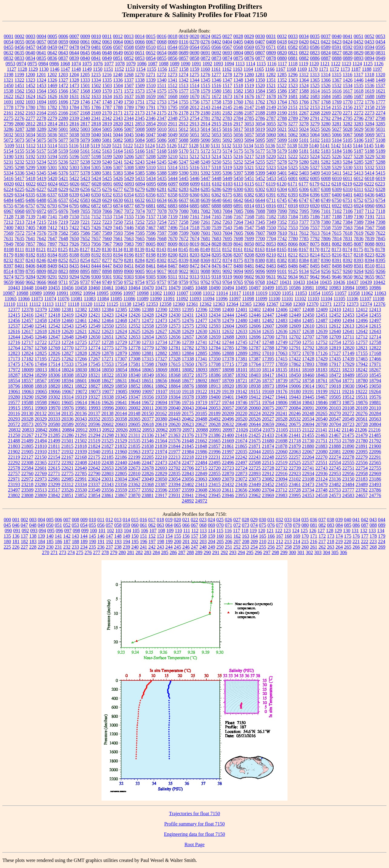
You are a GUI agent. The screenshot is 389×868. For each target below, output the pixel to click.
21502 (81, 441)
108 (161, 531)
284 (156, 552)
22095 (362, 452)
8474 (205, 266)
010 (92, 520)
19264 (375, 391)
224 (382, 541)
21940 (94, 452)
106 (144, 531)
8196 (129, 255)
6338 (63, 195)
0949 (380, 58)
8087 (359, 244)
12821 (362, 348)
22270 (322, 457)
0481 (96, 47)
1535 (359, 85)
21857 (215, 446)
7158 (162, 217)
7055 (85, 211)
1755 (184, 102)
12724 (67, 342)
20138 (108, 413)
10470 (148, 288)
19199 (322, 391)
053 (75, 525)
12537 (14, 326)
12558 (148, 326)
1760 (238, 102)
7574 (30, 233)
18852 (134, 386)
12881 (148, 353)
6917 (282, 206)
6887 (205, 206)
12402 (255, 310)
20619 (161, 424)
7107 (359, 211)
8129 (96, 249)
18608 (94, 381)
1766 (304, 102)
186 (58, 541)
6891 (238, 206)
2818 (96, 124)
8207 (238, 255)
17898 (322, 364)
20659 (268, 424)
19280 (14, 397)
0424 (348, 42)
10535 (281, 288)
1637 (129, 96)
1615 (326, 91)
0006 (63, 36)
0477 (63, 47)
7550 (271, 228)
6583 (85, 200)
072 (237, 525)
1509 (140, 85)
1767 (315, 102)
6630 (118, 200)
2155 (337, 107)
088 (373, 525)
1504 (118, 85)
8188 (74, 255)
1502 (96, 85)
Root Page (194, 844)
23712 (281, 490)
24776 (375, 495)
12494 (348, 320)
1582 (238, 91)
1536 (370, 85)
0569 (249, 47)
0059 (63, 42)
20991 (215, 430)
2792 (326, 118)
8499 (348, 266)
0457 (30, 47)
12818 (322, 348)
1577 (184, 91)
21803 (14, 446)
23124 (322, 479)
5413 (359, 173)
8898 (107, 271)
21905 (27, 452)
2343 (118, 118)
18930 (241, 386)
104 (127, 531)
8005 (151, 244)
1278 (227, 75)
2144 (216, 107)
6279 (140, 189)
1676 (249, 96)
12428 (148, 315)
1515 (205, 85)
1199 (19, 75)
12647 (54, 337)
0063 (107, 42)
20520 (241, 419)
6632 (140, 200)
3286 (9, 129)
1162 (227, 69)
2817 (85, 124)
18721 (241, 381)
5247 (184, 162)
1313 (315, 75)
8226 (380, 255)
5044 (118, 135)
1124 (357, 64)
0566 (216, 47)
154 (169, 536)
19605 (67, 402)
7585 (74, 233)
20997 (229, 430)
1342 (184, 80)
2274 (380, 113)
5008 (140, 129)
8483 (271, 266)
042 (365, 520)
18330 (121, 375)
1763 (271, 102)
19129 (215, 391)
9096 (260, 271)
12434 (215, 315)
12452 (335, 315)
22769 (41, 473)
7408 (41, 228)
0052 (370, 36)
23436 (241, 484)
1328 (74, 80)
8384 (304, 260)
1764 (282, 102)
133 (372, 531)
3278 (304, 124)
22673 (134, 468)
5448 (216, 178)
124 (296, 531)
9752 (129, 282)
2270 (337, 113)
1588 (304, 91)
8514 (9, 271)
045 (7, 525)
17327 (161, 359)
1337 (129, 80)
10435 (326, 282)
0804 (238, 53)
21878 (281, 446)
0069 (173, 42)
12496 (362, 320)
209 (254, 541)
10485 (188, 288)
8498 (337, 266)
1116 (272, 64)
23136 (335, 479)
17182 (27, 359)
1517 (227, 85)
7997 (140, 244)
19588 (27, 402)
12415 (14, 315)
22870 (228, 473)
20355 (108, 419)
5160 (74, 151)
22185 (108, 457)
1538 (9, 91)
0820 (282, 53)
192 (109, 541)
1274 (183, 75)
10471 (161, 288)
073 (246, 525)
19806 (281, 402)
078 (288, 525)
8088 (370, 244)
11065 (10, 299)
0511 (162, 47)
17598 (148, 364)
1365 (315, 80)
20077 (281, 408)
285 (165, 552)
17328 (174, 359)
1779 (19, 107)
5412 (348, 173)
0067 (151, 42)
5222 (293, 157)
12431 (188, 315)
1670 (194, 96)
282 (139, 552)
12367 (272, 304)
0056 (30, 42)
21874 (268, 446)
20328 (27, 419)
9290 (41, 277)
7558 (326, 228)
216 (314, 541)
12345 (139, 304)
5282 (326, 162)
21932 (67, 452)
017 (152, 520)
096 (59, 531)
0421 (315, 42)
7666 (151, 238)
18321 (94, 375)
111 (187, 531)
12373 (353, 304)
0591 (337, 47)
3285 (380, 124)
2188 (260, 113)
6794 (63, 206)
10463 (121, 288)
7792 (315, 238)
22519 (281, 463)
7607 (260, 233)
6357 (162, 195)
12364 (232, 304)
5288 (380, 162)
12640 (335, 331)
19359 (161, 397)
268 (373, 547)
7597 (162, 233)
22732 (281, 468)
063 (160, 525)
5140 (314, 146)
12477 (201, 320)
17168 (375, 353)
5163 (107, 151)
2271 (348, 113)
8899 (118, 271)
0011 (107, 36)
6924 (359, 206)
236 (101, 547)
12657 (188, 337)
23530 (81, 490)
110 (178, 531)
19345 (121, 397)
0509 (140, 47)
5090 (205, 140)
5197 (85, 157)
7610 (282, 233)
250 (220, 547)
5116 (74, 146)
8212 (293, 255)
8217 (348, 255)
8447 (107, 266)
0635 (19, 53)
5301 (52, 167)
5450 (238, 178)
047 (24, 525)
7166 (227, 217)
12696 (255, 337)
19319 (81, 397)
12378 (27, 310)
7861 (41, 244)
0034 (304, 36)
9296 (85, 277)
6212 (325, 184)
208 (246, 541)
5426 (118, 178)
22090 (348, 452)
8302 (162, 260)
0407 (260, 42)
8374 (227, 260)
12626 (148, 331)
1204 (74, 75)
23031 (108, 479)
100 (93, 531)
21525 (108, 441)
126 (313, 531)
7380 (326, 222)
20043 (188, 408)
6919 (304, 206)
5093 (238, 140)
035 (305, 520)
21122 (308, 430)
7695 (227, 238)
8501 (359, 266)
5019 (260, 129)
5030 (370, 129)
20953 (148, 430)
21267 (27, 435)
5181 (304, 151)
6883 (173, 206)
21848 (201, 446)
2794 (337, 118)
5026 (326, 129)
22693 (161, 468)
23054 (174, 479)
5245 (162, 162)
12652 (121, 337)
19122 (201, 391)
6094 (140, 184)
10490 (215, 288)
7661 (118, 238)
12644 (14, 337)
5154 (9, 151)
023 (203, 520)
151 (143, 536)
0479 (85, 47)
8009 (173, 244)
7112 (370, 211)
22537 (308, 463)
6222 (369, 184)
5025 (315, 129)
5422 (74, 178)
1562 (19, 91)
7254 (162, 222)
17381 (241, 359)
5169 (173, 151)
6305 (293, 189)
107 (153, 531)
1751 (140, 102)
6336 (41, 195)
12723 (54, 342)
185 (50, 541)
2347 (162, 118)
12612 (335, 326)
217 (322, 541)
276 (88, 552)
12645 (27, 337)
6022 (31, 184)
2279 (52, 118)
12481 (255, 320)
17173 (14, 359)
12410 (335, 310)
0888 (337, 58)
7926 (74, 244)
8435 (74, 266)
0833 (19, 58)
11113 (48, 304)
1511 (162, 85)
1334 (96, 80)
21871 (255, 446)
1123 (346, 64)
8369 (205, 260)
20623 (188, 424)
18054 (121, 370)
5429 (129, 178)
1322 (19, 80)
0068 (162, 42)
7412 (52, 228)
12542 (54, 326)
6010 (337, 178)
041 (356, 520)
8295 (151, 260)
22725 (255, 468)
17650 (188, 364)
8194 (118, 255)
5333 (380, 167)
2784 (238, 118)
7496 (173, 228)
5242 (129, 162)
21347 (161, 435)
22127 (27, 457)
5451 (249, 178)
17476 (27, 364)
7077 (151, 211)
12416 (27, 315)
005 (50, 520)
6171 (293, 184)
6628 (96, 200)
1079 (131, 64)
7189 (348, 217)
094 (42, 531)
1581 (227, 91)
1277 (216, 75)
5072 (9, 140)
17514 (54, 364)
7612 (304, 233)
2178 (184, 113)
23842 (54, 495)
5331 (359, 167)
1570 (107, 91)
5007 (129, 129)
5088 (184, 140)
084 (339, 525)
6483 (380, 195)
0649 (118, 53)
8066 (293, 244)
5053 (216, 135)
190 (92, 541)
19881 (375, 402)
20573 (27, 424)
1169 (302, 69)
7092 (293, 211)
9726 (74, 282)
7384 (348, 222)
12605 (241, 326)
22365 (41, 463)
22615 (54, 468)
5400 (271, 173)
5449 (227, 178)
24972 (201, 501)
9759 (184, 282)
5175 (238, 151)
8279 (118, 260)
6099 (195, 184)
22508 (255, 463)
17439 (348, 359)
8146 (194, 249)
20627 (201, 424)
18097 (215, 370)
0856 (173, 58)
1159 (194, 69)
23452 (268, 484)
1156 (162, 69)
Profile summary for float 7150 (194, 824)
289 (199, 552)
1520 (260, 85)
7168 (249, 217)
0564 (194, 47)
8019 (194, 244)
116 (228, 531)
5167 (151, 151)
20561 (362, 419)
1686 (348, 96)
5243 (140, 162)
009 (84, 520)
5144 (358, 146)
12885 (201, 353)
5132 (226, 146)
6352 (107, 195)
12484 (295, 320)
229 (41, 547)
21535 (134, 441)
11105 (339, 299)
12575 (188, 326)
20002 (135, 408)
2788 (282, 118)
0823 (315, 53)
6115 (249, 184)
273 (63, 552)
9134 (304, 271)
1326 (52, 80)
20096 (322, 408)
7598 (173, 233)
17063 (281, 353)
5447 (205, 178)
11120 (86, 304)
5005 (107, 129)
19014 (308, 386)
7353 (293, 222)
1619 (370, 91)
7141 (52, 217)
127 (321, 531)
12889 (241, 353)
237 (109, 547)
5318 (216, 167)
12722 (41, 342)
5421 (63, 178)
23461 (295, 484)
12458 (41, 320)
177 (365, 536)
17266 (81, 359)
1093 (218, 64)
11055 (327, 293)
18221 (335, 370)
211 (271, 541)
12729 (121, 342)
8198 (151, 255)
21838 (148, 446)
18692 (201, 381)
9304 (140, 277)
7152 (96, 217)
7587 (96, 233)
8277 (107, 260)
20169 (174, 413)
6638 (194, 200)
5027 (337, 129)
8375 (238, 260)
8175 (358, 249)
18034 (95, 370)
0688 (173, 53)
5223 (304, 157)
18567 (41, 381)
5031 (380, 129)
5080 (96, 140)
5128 (194, 146)
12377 (14, 310)
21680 (268, 441)
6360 (194, 195)
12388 (148, 310)
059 (126, 525)
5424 (96, 178)
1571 (118, 91)
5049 (173, 135)
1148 (76, 69)
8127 (85, 249)
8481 (249, 266)
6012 (359, 178)
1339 (151, 80)
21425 (255, 435)
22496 (228, 463)
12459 (54, 320)
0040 (337, 36)
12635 (268, 331)
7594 (129, 233)
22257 (295, 457)
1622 (9, 96)
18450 (295, 375)
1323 (30, 80)
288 (190, 552)
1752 (151, 102)
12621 (81, 331)
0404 (227, 42)
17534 (81, 364)
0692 (216, 53)
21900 (375, 446)
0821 (293, 53)
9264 (359, 271)
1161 (216, 69)
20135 (67, 413)
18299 (41, 375)
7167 (238, 217)
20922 (108, 430)
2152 (304, 107)
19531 (362, 397)
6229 (63, 189)
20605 (134, 424)
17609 (161, 364)
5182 (315, 151)
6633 (151, 200)
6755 (9, 206)
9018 (173, 271)
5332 (370, 167)
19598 (41, 402)
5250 (216, 162)
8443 (85, 266)
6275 (96, 189)
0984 (43, 64)
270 (46, 552)
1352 (282, 80)
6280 (151, 189)
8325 (173, 260)
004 (41, 520)
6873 (107, 206)
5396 (227, 173)
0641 (41, 53)
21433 (268, 435)
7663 (129, 238)
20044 (201, 408)
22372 (54, 463)
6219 (347, 184)
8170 (315, 249)
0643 (63, 53)
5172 (205, 151)
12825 (41, 353)
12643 (375, 331)
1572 (129, 91)
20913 (95, 430)
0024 (205, 36)
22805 (121, 473)
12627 (161, 331)
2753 (184, 118)
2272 (359, 113)
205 (220, 541)
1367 (337, 80)
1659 (151, 96)
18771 (348, 381)
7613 (315, 233)
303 (318, 552)
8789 (19, 271)
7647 (52, 238)
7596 (151, 233)
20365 (134, 419)
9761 (194, 282)
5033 (19, 135)
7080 (184, 211)
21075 (269, 430)
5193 (41, 157)
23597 (174, 490)
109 (170, 531)
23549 (94, 490)
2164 (41, 113)
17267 (94, 359)
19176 (281, 391)
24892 (188, 501)
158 (203, 536)
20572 (14, 424)
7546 (238, 228)
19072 (81, 391)
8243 (30, 260)
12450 (308, 315)
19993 (95, 408)
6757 (30, 206)
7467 (151, 228)
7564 (359, 228)
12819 (335, 348)
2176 (173, 113)
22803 (108, 473)
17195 (41, 359)
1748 (107, 102)
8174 (347, 249)
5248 (194, 162)
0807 (260, 53)
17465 (362, 359)
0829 (359, 53)
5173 (216, 151)
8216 (337, 255)
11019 (262, 293)
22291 (375, 457)
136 (16, 536)
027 (237, 520)
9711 (63, 282)
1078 (120, 64)
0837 (63, 58)
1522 (282, 85)
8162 (249, 249)
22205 (148, 457)
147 (109, 536)
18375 (201, 375)
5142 (336, 146)
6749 (326, 200)
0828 (348, 53)
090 (8, 531)
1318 (369, 75)
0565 (205, 47)
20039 (161, 408)
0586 (315, 47)
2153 (315, 107)
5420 (52, 178)
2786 (260, 118)
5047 (151, 135)
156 (186, 536)
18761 (322, 381)
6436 (370, 195)
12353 (152, 304)
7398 (380, 222)
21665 (215, 441)
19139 (228, 391)
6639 (205, 200)
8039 (227, 244)
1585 (271, 91)
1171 (324, 69)
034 (297, 520)
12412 (362, 310)
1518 (238, 85)
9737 (85, 282)
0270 (194, 42)
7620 (370, 233)
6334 (19, 195)
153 (160, 536)
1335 (107, 80)
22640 (81, 468)
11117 (60, 304)
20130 (27, 413)
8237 (19, 260)
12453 (348, 315)
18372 (188, 375)
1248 (118, 75)
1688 (370, 96)
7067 (118, 211)
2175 (162, 113)
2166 (63, 113)
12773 (81, 348)
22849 (201, 473)
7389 (359, 222)
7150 (74, 217)
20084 (295, 408)
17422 (295, 359)
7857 (30, 244)
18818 (41, 386)
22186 (121, 457)
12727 (94, 342)
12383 (94, 310)
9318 (216, 277)
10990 (49, 293)
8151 (216, 249)
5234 (41, 162)
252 (237, 547)
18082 (188, 370)
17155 (362, 353)
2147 (249, 107)
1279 (238, 75)
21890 (348, 446)
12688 (228, 337)
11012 (209, 293)
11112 (35, 304)
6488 (41, 200)
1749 (118, 102)
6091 (107, 184)
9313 (194, 277)
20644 (255, 424)
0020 (194, 36)
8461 (151, 266)
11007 (182, 293)
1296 (293, 75)
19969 (41, 408)
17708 (215, 364)
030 (263, 520)
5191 (19, 157)
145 (92, 536)
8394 (370, 260)
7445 (118, 228)
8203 (194, 255)
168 (288, 536)
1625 (41, 96)
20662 (281, 424)
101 (102, 531)
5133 (237, 146)
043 (373, 520)
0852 (129, 58)
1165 (259, 69)
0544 (173, 47)
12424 (121, 315)
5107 (370, 140)
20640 (241, 424)
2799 (9, 124)
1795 (173, 107)
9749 (107, 282)
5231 (9, 162)
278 (105, 552)
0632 (9, 53)
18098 (228, 370)
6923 (348, 206)
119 (253, 531)
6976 (64, 211)
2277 (30, 118)
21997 (228, 452)
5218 (260, 157)
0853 (140, 58)
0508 (129, 47)
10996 (116, 293)
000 (7, 520)
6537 (63, 200)
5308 (129, 167)
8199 (162, 255)
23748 (322, 490)
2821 (129, 124)
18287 (14, 375)
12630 (201, 331)
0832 (9, 58)
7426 (96, 228)
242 (152, 547)
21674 (241, 441)
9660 (19, 282)
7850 (19, 244)
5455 (282, 178)
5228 (359, 157)
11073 (37, 299)
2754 (194, 118)
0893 (359, 58)
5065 (326, 135)
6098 (184, 184)
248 (203, 547)
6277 (118, 189)
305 (335, 552)
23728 (295, 490)
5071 (380, 135)
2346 (151, 118)
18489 (348, 375)
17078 (308, 353)
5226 (337, 157)
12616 (14, 331)
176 (356, 536)
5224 (315, 157)
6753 (370, 200)
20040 (174, 408)
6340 (85, 195)
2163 (30, 113)
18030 (81, 370)
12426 (134, 315)
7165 (216, 217)
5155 (19, 151)
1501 (85, 85)
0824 (326, 53)
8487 (304, 266)
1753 (162, 102)
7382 (337, 222)
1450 (9, 85)
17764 (255, 364)
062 (152, 525)
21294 (94, 435)
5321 (249, 167)
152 (152, 536)
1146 (55, 69)
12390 (161, 310)
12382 (81, 310)
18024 (68, 370)
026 (229, 520)
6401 (348, 195)
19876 (362, 402)
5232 (19, 162)
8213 (304, 255)
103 (119, 531)
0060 (74, 42)
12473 (161, 320)
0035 (315, 36)
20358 (121, 419)
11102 (300, 299)
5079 (85, 140)
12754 (335, 342)
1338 (140, 80)
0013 (129, 36)
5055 (227, 135)
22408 (81, 463)
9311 (172, 277)
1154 (141, 69)
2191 (293, 113)
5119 (95, 146)
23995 (295, 495)
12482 (268, 320)
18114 (268, 370)
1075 (87, 64)
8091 (380, 244)
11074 (50, 299)
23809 (41, 495)
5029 (359, 129)
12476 (188, 320)
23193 (14, 484)
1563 (30, 91)
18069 (161, 370)
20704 (335, 424)
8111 (20, 249)
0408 (271, 42)
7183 (282, 217)
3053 (249, 124)
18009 (28, 370)
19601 (54, 402)
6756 (19, 206)
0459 (52, 47)
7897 (52, 244)
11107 (365, 299)
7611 (293, 233)
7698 (238, 238)
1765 (293, 102)
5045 (129, 135)
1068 (65, 64)
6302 (260, 189)
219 (339, 541)
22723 (228, 468)
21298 (108, 435)
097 (68, 531)
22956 (348, 473)
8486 (293, 266)
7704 (271, 238)
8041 (238, 244)
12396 (201, 310)
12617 (27, 331)
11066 (24, 299)
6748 (315, 200)
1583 (249, 91)
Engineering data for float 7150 (195, 834)
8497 (326, 266)
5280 (304, 162)
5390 (184, 173)
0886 (315, 58)
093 (34, 531)
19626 (108, 402)
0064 (118, 42)
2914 (205, 124)
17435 (335, 359)
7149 (63, 217)
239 (126, 547)
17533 (67, 364)
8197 (140, 255)
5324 (282, 167)
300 (292, 552)
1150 (98, 69)
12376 (379, 304)
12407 (295, 310)
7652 (85, 238)
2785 (249, 118)
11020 (275, 293)
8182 (30, 255)
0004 (41, 36)
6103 (228, 184)
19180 (295, 391)
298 (275, 552)
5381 (107, 173)
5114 (52, 146)
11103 (313, 299)
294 (241, 552)
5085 (151, 140)
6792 (41, 206)
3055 (271, 124)
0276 (205, 42)
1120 (314, 64)
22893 (255, 473)
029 (254, 520)
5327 (315, 167)
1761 (249, 102)
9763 (216, 282)
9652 (359, 277)
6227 (41, 189)
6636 (173, 200)
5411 (337, 173)
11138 (125, 304)
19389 (201, 397)
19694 (161, 402)
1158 (184, 69)
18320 (81, 375)
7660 (107, 238)
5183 (326, 151)
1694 (41, 102)
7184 (293, 217)
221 (356, 541)
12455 (375, 315)
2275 (9, 118)
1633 (96, 96)
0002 (19, 36)
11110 (9, 304)
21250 (14, 435)
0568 (238, 47)
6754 (380, 200)
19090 (135, 391)
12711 (348, 337)
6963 (380, 206)
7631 (9, 238)
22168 (81, 457)
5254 (249, 162)
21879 (295, 446)
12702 (295, 337)
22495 (215, 463)
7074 (140, 211)
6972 (42, 211)
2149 (271, 107)
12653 (134, 337)
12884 (188, 353)
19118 (188, 391)
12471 (134, 320)
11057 (341, 293)
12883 (174, 353)
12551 (121, 326)
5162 (96, 151)
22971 (14, 479)
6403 (359, 195)
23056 (188, 479)
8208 (249, 255)
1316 (347, 75)
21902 (14, 452)
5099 (282, 140)
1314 (325, 75)
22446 (134, 463)
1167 (281, 69)
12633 (241, 331)
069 (212, 525)
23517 (54, 490)
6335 (30, 195)
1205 (85, 75)
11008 (196, 293)
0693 (227, 53)
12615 (375, 326)
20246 (295, 413)
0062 (96, 42)
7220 (74, 222)
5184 (337, 151)
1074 (76, 64)
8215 (326, 255)
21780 (362, 441)
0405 (238, 42)
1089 (174, 64)
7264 (238, 222)
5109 (9, 146)
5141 (325, 146)
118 (245, 531)
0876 (249, 58)
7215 (41, 222)
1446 (359, 80)
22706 (188, 468)
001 (16, 520)
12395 (188, 310)
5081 (107, 140)
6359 (184, 195)
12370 (312, 304)
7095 (304, 211)
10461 (108, 288)
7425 (85, 228)
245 (177, 547)
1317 (358, 75)
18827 (94, 386)
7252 (140, 222)
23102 (295, 479)
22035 (241, 452)
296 (258, 552)
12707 (308, 337)
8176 (369, 249)
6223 (380, 184)
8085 (348, 244)
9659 (9, 282)
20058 (241, 408)
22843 (188, 473)
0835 (41, 58)
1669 (184, 96)
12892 (255, 353)
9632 (282, 277)
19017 (322, 386)
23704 (268, 490)
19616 (94, 402)
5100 (293, 140)
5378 (85, 173)
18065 (148, 370)
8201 (184, 255)
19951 (28, 408)
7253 (151, 222)
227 (24, 547)
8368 (194, 260)
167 (280, 536)
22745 (335, 468)
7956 (96, 244)
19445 (308, 397)
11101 (287, 299)
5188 (370, 151)
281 (131, 552)
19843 (308, 402)
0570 (260, 47)
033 (288, 520)
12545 (81, 326)
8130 (107, 249)
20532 (295, 419)
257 (280, 547)
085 (348, 525)
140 (50, 536)
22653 (108, 468)
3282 (348, 124)
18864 (174, 386)
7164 (205, 217)
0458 (41, 47)
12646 (41, 337)
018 (160, 520)
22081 (335, 452)
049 (41, 525)
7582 (63, 233)
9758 (173, 282)
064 (169, 525)
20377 (148, 419)
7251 (129, 222)
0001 (9, 36)
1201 (41, 75)
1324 (41, 80)
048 (33, 525)
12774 (94, 348)
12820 (348, 348)
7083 (217, 211)
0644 (74, 53)
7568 (380, 228)
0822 (304, 53)
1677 (260, 96)
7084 (228, 211)
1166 (270, 69)
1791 (151, 107)
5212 (194, 157)
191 (101, 541)
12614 (362, 326)
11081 (76, 299)
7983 (129, 244)
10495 (241, 288)
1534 (348, 85)
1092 (207, 64)
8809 (41, 271)
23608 (201, 490)
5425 (107, 178)
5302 (63, 167)
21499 (54, 441)
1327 (63, 80)
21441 (295, 435)
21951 (108, 452)
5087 (173, 140)
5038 (74, 135)
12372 (339, 304)
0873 (216, 58)
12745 (241, 342)
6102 (217, 184)
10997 (129, 293)
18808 (27, 386)
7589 (107, 233)
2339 (74, 118)
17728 (241, 364)
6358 (173, 195)
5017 (238, 129)
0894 (370, 58)
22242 (241, 457)
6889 (227, 206)
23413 (201, 484)
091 (17, 531)
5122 (128, 146)
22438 (108, 463)
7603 (216, 233)
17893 (308, 364)
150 (135, 536)
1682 (304, 96)
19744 (228, 402)
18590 (54, 381)
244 (169, 547)
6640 (216, 200)
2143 (205, 107)
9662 (30, 282)
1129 (33, 69)
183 (33, 541)
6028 (96, 184)
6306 (304, 189)
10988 (22, 293)
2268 (315, 113)
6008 (326, 178)
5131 (215, 146)
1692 (19, 102)
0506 (107, 47)
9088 (205, 271)
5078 (74, 140)
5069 (370, 135)
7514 (184, 228)
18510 (362, 375)
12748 (268, 342)
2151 (293, 107)
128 (330, 531)
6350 (96, 195)
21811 (54, 446)
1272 (161, 75)
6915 (260, 206)
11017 (235, 293)
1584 (260, 91)
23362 (134, 484)
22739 (295, 468)
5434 (151, 178)
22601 (41, 468)
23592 (148, 490)
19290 (27, 397)
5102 (315, 140)
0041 (348, 36)
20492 (215, 419)
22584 (27, 468)
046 (16, 525)
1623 (19, 96)
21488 (14, 441)
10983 (335, 288)
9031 (194, 271)
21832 (121, 446)
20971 (188, 430)
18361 (161, 375)
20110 (375, 408)
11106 (352, 299)
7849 (9, 244)
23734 (308, 490)
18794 (375, 381)
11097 (235, 299)
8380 (260, 260)
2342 (107, 118)
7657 (96, 238)
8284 (140, 260)
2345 (140, 118)
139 (41, 536)
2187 (249, 113)
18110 (255, 370)
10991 (62, 293)
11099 (261, 299)
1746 (85, 102)
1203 (63, 75)
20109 (362, 408)
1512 (173, 85)
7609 (271, 233)
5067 (348, 135)
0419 (293, 42)
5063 (304, 135)
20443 (174, 419)
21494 (41, 441)
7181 (260, 217)
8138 (129, 249)
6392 (282, 195)
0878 (271, 58)
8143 (161, 249)
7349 (271, 222)
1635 (118, 96)
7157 (151, 217)
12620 (67, 331)
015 (135, 520)
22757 (14, 473)
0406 (249, 42)
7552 (282, 228)
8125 (63, 249)
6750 (337, 200)
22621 (67, 468)
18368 (174, 375)
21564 (161, 441)
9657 (380, 277)
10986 (375, 288)
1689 (380, 96)
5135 (259, 146)
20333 (54, 419)
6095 (151, 184)
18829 (108, 386)
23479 (322, 484)
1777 (380, 102)
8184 (52, 255)
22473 (161, 463)
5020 (271, 129)
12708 (322, 337)
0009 (85, 36)
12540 (27, 326)
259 (297, 547)
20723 (348, 424)
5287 (370, 162)
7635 (19, 238)
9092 (227, 271)
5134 (248, 146)
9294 (74, 277)
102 (110, 531)
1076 (98, 64)
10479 (174, 288)
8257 (96, 260)
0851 (118, 58)
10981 (308, 288)
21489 (27, 441)
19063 (28, 391)
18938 (255, 386)
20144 (121, 413)
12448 (281, 315)
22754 (362, 468)
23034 (121, 479)
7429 (107, 228)
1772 (359, 102)
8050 (249, 244)
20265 (322, 413)
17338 (188, 359)
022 (194, 520)
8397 (9, 266)
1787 (107, 107)
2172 (129, 113)
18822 (81, 386)
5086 (162, 140)
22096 (375, 452)
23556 (108, 490)
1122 (336, 64)
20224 (255, 413)
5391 (194, 173)
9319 (227, 277)
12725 (81, 342)
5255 (260, 162)
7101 (326, 211)
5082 (118, 140)
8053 (271, 244)
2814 (52, 124)
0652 (151, 53)
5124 (150, 146)
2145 (227, 107)
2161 (9, 113)
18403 (255, 375)
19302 (54, 397)
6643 (249, 200)
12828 (81, 353)
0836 (52, 58)
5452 (260, 178)
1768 (326, 102)
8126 (74, 249)
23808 (27, 495)
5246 (173, 162)
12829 (94, 353)
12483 (281, 320)
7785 (304, 238)
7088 (260, 211)
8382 (282, 260)
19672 (148, 402)
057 (109, 525)
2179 (194, 113)
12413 (375, 310)
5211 (183, 157)
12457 (27, 320)
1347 (227, 80)
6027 (85, 184)
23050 (161, 479)
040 (348, 520)
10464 (134, 288)
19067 (68, 391)
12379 (41, 310)
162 (237, 536)
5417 (19, 178)
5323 (271, 167)
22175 (94, 457)
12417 (41, 315)
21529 (121, 441)
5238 (85, 162)
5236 (63, 162)
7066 (107, 211)
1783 (63, 107)
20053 (215, 408)
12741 (201, 342)
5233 (30, 162)
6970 (31, 211)
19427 (268, 397)
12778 (134, 348)
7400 (9, 228)
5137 (281, 146)
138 (33, 536)
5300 (41, 167)
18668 (174, 381)
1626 (52, 96)
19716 (188, 402)
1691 (9, 102)
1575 (162, 91)
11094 (208, 299)
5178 (271, 151)
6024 (53, 184)
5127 (183, 146)
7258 (184, 222)
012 (109, 520)
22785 (81, 473)
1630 (63, 96)
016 (143, 520)
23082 (268, 479)
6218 (336, 184)
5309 (140, 167)
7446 (129, 228)
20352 (94, 419)
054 (84, 525)
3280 (326, 124)
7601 (205, 233)
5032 (9, 135)
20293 (14, 419)
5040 (96, 135)
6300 (238, 189)
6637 (184, 200)
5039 (85, 135)
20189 (215, 413)
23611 (228, 490)
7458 (140, 228)
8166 (293, 249)
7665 (140, 238)
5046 (140, 135)
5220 (271, 157)
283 (148, 552)
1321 (9, 80)
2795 (348, 118)
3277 (293, 124)
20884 (68, 430)
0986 (54, 64)
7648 (63, 238)
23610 (215, 490)
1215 (96, 75)
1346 (216, 80)
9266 (380, 271)
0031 (271, 36)
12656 (174, 337)
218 (331, 541)
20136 (81, 413)
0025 (216, 36)
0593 (359, 47)
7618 (348, 233)
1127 (11, 69)
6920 (315, 206)
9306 (162, 277)
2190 (282, 113)
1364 (304, 80)
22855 (215, 473)
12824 (27, 353)
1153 (130, 69)
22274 (335, 457)
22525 (295, 463)
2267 (304, 113)
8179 (9, 255)
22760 (27, 473)
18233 (348, 370)
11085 (116, 299)
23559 (121, 490)
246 (186, 547)
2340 (85, 118)
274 (71, 552)
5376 (63, 173)
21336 (148, 435)
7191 (370, 217)
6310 (348, 189)
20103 (335, 408)
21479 (362, 435)
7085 (239, 211)
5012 (184, 129)
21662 (201, 441)
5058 (260, 135)
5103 (326, 140)
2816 (74, 124)
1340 (162, 80)
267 (365, 547)
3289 (41, 129)
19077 (108, 391)
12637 (295, 331)
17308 (134, 359)
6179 (315, 184)
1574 (151, 91)
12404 (268, 310)
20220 (241, 413)
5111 (20, 146)
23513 (41, 490)
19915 (14, 408)
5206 (129, 157)
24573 (335, 495)
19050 (375, 386)
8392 (348, 260)
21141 (321, 430)
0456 (19, 47)
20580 (54, 424)
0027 (227, 36)
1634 (107, 96)
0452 (359, 42)
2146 (238, 107)
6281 (162, 189)
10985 (362, 288)
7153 (107, 217)
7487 (162, 228)
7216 (52, 222)
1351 (271, 80)
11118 (74, 304)
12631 (215, 331)
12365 (246, 304)
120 (262, 531)
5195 (63, 157)
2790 (304, 118)
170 (305, 536)
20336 (67, 419)
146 (101, 536)
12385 (121, 310)
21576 (174, 441)
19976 (68, 408)
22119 (14, 457)
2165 (52, 113)
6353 (118, 195)
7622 (380, 233)
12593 (215, 326)
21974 (161, 452)
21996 (215, 452)
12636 (281, 331)
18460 (308, 375)
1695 (52, 102)
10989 (36, 293)
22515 (268, 463)
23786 (375, 490)
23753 (335, 490)
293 (233, 552)
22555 (348, 463)
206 (229, 541)
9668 (52, 282)
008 (75, 520)
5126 (172, 146)
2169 (96, 113)
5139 (303, 146)
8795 (30, 271)
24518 (322, 495)
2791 (315, 118)
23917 (161, 495)
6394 (304, 195)
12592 (201, 326)
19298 (41, 397)
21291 (81, 435)
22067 (308, 452)
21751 (322, 441)
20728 (362, 424)
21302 (121, 435)
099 (85, 531)
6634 (162, 200)
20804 (375, 424)
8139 (139, 249)
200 (177, 541)
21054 (255, 430)
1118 (293, 64)
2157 (359, 107)
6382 (249, 195)
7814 (337, 238)
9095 (249, 271)
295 (250, 552)
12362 (205, 304)
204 (212, 541)
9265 (370, 271)
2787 (271, 118)
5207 (140, 157)
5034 (30, 135)
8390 (326, 260)
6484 (9, 200)
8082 (337, 244)
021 (186, 520)
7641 (30, 238)
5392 (205, 173)
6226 (30, 189)
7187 (326, 217)
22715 (201, 468)
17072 (295, 353)
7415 (63, 228)
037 (322, 520)
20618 (148, 424)
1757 (205, 102)
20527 (268, 419)
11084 (103, 299)
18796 (14, 386)
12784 (215, 348)
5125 (161, 146)
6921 (326, 206)
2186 (238, 113)
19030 (348, 386)
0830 (370, 53)
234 (84, 547)
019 (169, 520)
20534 (308, 419)
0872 (205, 58)
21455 (308, 435)
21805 (27, 446)
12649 (81, 337)
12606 (255, 326)
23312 (67, 484)
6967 (9, 211)
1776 (370, 102)
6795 (74, 206)
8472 (194, 266)
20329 (41, 419)
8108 (9, 249)
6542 (74, 200)
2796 (359, 118)
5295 (9, 167)
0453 (370, 42)
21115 (295, 430)
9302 (118, 277)
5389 (173, 173)
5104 (337, 140)
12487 (322, 320)
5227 (348, 157)
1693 (30, 102)
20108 (348, 408)
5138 (292, 146)
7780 (293, 238)
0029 (249, 36)
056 (101, 525)
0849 (107, 58)
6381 (238, 195)
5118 (85, 146)
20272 (348, 413)
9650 (348, 277)
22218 (188, 457)
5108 (380, 140)
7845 (380, 238)
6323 (370, 189)
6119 (271, 184)
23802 (14, 495)
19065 (41, 391)
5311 (162, 167)
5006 (118, 129)
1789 (129, 107)
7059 (96, 211)
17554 (121, 364)
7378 (315, 222)
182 (24, 541)
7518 (194, 228)
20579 (41, 424)
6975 (53, 211)
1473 (74, 85)
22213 (174, 457)
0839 (74, 58)
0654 (162, 53)
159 (212, 536)
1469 (52, 85)
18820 (54, 386)
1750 (129, 102)
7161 (194, 217)
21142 (334, 430)
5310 (151, 167)
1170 (313, 69)
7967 (107, 244)
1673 (227, 96)
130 (347, 531)
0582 (293, 47)
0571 (271, 47)
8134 (118, 249)
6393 (293, 195)
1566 (63, 91)
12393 (174, 310)
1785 (85, 107)
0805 (249, 53)
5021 (282, 129)
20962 (162, 430)
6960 (370, 206)
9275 (19, 277)
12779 (148, 348)
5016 (227, 129)
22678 (148, 468)
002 (24, 520)
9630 (260, 277)
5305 (96, 167)
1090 (185, 64)
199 (169, 541)
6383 (260, 195)
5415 (380, 173)
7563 (348, 228)
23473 (308, 484)
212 (280, 541)
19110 (175, 391)
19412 (255, 397)
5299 (30, 167)
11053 (301, 293)
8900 (129, 271)
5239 (96, 162)
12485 (308, 320)
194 (126, 541)
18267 (375, 370)
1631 (74, 96)
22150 (41, 457)
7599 (184, 233)
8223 (370, 255)
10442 (379, 282)
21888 (335, 446)
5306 (107, 167)
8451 (129, 266)
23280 (41, 484)
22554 (335, 463)
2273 (370, 113)
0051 (359, 36)
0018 (173, 36)
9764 (227, 282)
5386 (151, 173)
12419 (67, 315)
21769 (348, 441)
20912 (81, 430)
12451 (322, 315)
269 (382, 547)
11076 (63, 299)
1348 (238, 80)
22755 (375, 468)
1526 (326, 85)
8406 (30, 266)
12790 (281, 348)
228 (33, 547)
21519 (94, 441)
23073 (255, 479)
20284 (375, 413)
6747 (304, 200)
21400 (228, 435)
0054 (9, 42)
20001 (121, 408)
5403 (304, 173)
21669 (228, 441)
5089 (194, 140)
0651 (140, 53)
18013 (41, 370)
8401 (19, 266)
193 (118, 541)
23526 (67, 490)
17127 (335, 353)
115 (220, 531)
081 (314, 525)
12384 (108, 310)
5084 (140, 140)
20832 (15, 430)
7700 (260, 238)
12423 (108, 315)
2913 (194, 124)
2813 (41, 124)
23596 (161, 490)
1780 (30, 107)
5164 (118, 151)
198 (160, 541)
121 (270, 531)
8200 (173, 255)
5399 (260, 173)
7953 (85, 244)
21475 (348, 435)
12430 (174, 315)
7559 (337, 228)
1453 (41, 85)
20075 (268, 408)
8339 (184, 260)
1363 (293, 80)
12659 (215, 337)
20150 (148, 413)
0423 (337, 42)
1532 (337, 85)
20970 (175, 430)
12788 (268, 348)
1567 (74, 91)
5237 (74, 162)
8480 (238, 266)
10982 (322, 288)
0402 (216, 42)
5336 (19, 173)
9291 (52, 277)
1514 (194, 85)
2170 (107, 113)
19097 (148, 391)
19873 (335, 402)
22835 (174, 473)
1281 (260, 75)
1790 (140, 107)
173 (331, 536)
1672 (216, 96)
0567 (227, 47)
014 (126, 520)
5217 (249, 157)
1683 (315, 96)
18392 (241, 375)
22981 (54, 479)
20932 (135, 430)
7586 (85, 233)
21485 (375, 435)
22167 (67, 457)
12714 (375, 337)
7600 (194, 233)
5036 (52, 135)
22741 (308, 468)
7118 (380, 211)
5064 (315, 135)
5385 (140, 173)
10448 (27, 288)
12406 (281, 310)
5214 (216, 157)
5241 (118, 162)
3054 (260, 124)
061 (143, 525)
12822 (375, 348)
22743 (322, 468)
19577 (14, 402)
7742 (282, 238)
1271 (150, 75)
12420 (81, 315)
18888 (201, 386)
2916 (227, 124)
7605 (238, 233)
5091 (216, 140)
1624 (30, 96)
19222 (361, 391)
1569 (96, 91)
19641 (121, 402)
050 (50, 525)
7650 (74, 238)
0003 (30, 36)
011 (101, 520)
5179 (282, 151)
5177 (260, 151)
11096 (222, 299)
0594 (370, 47)
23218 (27, 484)
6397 (326, 195)
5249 (205, 162)
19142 (241, 391)
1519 (249, 85)
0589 (326, 47)
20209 (228, 413)
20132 (41, 413)
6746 (293, 200)
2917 (238, 124)
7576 (41, 233)
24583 (348, 495)
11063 (380, 293)
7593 (118, 233)
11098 (248, 299)
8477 (227, 266)
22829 (161, 473)
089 (382, 525)
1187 (356, 69)
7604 (227, 233)
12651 (108, 337)
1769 (337, 102)
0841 (96, 58)
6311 (358, 189)
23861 (108, 495)
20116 (14, 413)
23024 (94, 479)
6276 (107, 189)
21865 (241, 446)
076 (271, 525)
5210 (173, 157)
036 (314, 520)
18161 (294, 370)
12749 (281, 342)
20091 (308, 408)
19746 (241, 402)
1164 (248, 69)
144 (84, 536)
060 (135, 525)
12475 (174, 320)
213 (288, 541)
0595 (380, 47)
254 (254, 547)
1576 (173, 91)
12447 (268, 315)
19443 (295, 397)
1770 (348, 102)
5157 (41, 151)
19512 (348, 397)
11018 (248, 293)
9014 (151, 271)
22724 (241, 468)
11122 (100, 304)
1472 (63, 85)
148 (118, 536)
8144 (172, 249)
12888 (228, 353)
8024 (205, 244)
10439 (366, 282)
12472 (148, 320)
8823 (63, 271)
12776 (121, 348)
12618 (41, 331)
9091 (216, 271)
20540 (322, 419)
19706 (174, 402)
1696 (63, 102)
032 (280, 520)
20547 (335, 419)
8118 (30, 249)
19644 (134, 402)
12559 (161, 326)
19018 (335, 386)
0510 (151, 47)
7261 (205, 222)
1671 (205, 96)
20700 (322, 424)
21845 (188, 446)
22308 (27, 463)
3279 (315, 124)
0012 (118, 36)
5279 (293, 162)
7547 (249, 228)
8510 (370, 266)
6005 (315, 178)
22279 (362, 457)
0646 (96, 53)
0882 (304, 58)
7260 (194, 222)
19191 (308, 391)
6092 (118, 184)
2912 (184, 124)
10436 (339, 282)
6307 (315, 189)
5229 (370, 157)
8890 (74, 271)
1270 (139, 75)
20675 (295, 424)
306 (343, 552)
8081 (326, 244)
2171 (118, 113)
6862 (85, 206)
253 (246, 547)
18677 (188, 381)
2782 (216, 118)
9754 (140, 282)
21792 (375, 441)
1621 (380, 91)
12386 (134, 310)
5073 (19, 140)
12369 (299, 304)
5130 (205, 146)
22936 (322, 473)
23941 (188, 495)
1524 (304, 85)
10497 (255, 288)
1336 (118, 80)
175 (348, 536)
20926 (122, 430)
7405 (30, 228)
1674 (238, 96)
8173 (336, 249)
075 (263, 525)
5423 (85, 178)
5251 (227, 162)
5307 (118, 167)
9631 (271, 277)
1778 (9, 107)
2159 (380, 107)
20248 (308, 413)
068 (203, 525)
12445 (241, 315)
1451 (19, 85)
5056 (238, 135)
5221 (282, 157)
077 (280, 525)
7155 (129, 217)
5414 (370, 173)
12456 (14, 320)
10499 (268, 288)
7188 (337, 217)
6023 (42, 184)
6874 (118, 206)
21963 (134, 452)
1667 (162, 96)
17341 (201, 359)
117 (237, 531)
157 (194, 536)
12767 (27, 348)
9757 (162, 282)
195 (135, 541)
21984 (188, 452)
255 (263, 547)
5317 (205, 167)
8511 (380, 266)
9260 (348, 271)
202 (194, 541)
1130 (44, 69)
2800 (19, 124)
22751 (348, 468)
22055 (268, 452)
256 (271, 547)
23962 (255, 495)
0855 (162, 58)
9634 (293, 277)
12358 (165, 304)
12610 (308, 326)
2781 (205, 118)
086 (356, 525)
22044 (255, 452)
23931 (174, 495)
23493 (375, 484)
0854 (151, 58)
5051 (194, 135)
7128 (9, 217)
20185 (201, 413)
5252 (238, 162)
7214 (30, 222)
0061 (85, 42)
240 (135, 547)
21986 (201, 452)
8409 (52, 266)
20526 (255, 419)
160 (220, 536)
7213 (19, 222)
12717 (27, 342)
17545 (94, 364)
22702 (174, 468)
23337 (94, 484)
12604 (228, 326)
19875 (348, 402)
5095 (260, 140)
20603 (121, 424)
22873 (241, 473)
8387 (315, 260)
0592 (348, 47)
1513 (184, 85)
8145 (183, 249)
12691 (241, 337)
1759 (227, 102)
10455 (54, 288)
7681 (205, 238)
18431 (281, 375)
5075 (41, 140)
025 (220, 520)
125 (304, 531)
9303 (129, 277)
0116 (183, 42)
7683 (216, 238)
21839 (161, 446)
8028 (216, 244)
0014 (140, 36)
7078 (162, 211)
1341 (173, 80)
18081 (175, 370)
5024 (304, 129)
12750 (295, 342)
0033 (293, 36)
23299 (54, 484)
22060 (281, 452)
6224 (9, 189)
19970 (54, 408)
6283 (184, 189)
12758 (375, 342)
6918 (293, 206)
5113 (41, 146)
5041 (107, 135)
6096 (162, 184)
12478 (215, 320)
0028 (238, 36)
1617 (348, 91)
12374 (366, 304)
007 (67, 520)
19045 (362, 386)
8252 (63, 260)
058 (118, 525)
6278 (129, 189)
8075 (315, 244)
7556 (304, 228)
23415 (215, 484)
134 (381, 531)
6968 (20, 211)
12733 (148, 342)
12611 (321, 326)
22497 (241, 463)
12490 (335, 320)
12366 (259, 304)
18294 (27, 375)
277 (97, 552)
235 (92, 547)
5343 (30, 173)
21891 (362, 446)
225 (7, 547)
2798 (380, 118)
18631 (121, 381)
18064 (135, 370)
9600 (238, 277)
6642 (238, 200)
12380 (54, 310)
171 (314, 536)
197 (152, 541)
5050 (184, 135)
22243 (255, 457)
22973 (41, 479)
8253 (74, 260)
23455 (281, 484)
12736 (174, 342)
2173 (140, 113)
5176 (249, 151)
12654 (148, 337)
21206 (361, 430)
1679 (282, 96)
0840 (85, 58)
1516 (216, 85)
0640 (30, 53)
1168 (291, 69)
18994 (281, 386)
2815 (63, 124)
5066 (337, 135)
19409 (241, 397)
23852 (81, 495)
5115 (63, 146)
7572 (19, 233)
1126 (379, 64)
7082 (206, 211)
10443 (14, 288)
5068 (359, 135)
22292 (14, 463)
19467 (322, 397)
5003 (85, 129)
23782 (362, 490)
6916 (271, 206)
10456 (67, 288)
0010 (96, 36)
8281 (129, 260)
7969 (118, 244)
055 (92, 525)
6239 (74, 189)
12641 (348, 331)
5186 (348, 151)
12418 (54, 315)
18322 (108, 375)
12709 (335, 337)
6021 (20, 184)
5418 (30, 178)
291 (216, 552)
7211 (380, 217)
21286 (67, 435)
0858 (194, 58)
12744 (228, 342)
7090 (282, 211)
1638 (140, 96)
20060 (255, 408)
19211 (335, 391)
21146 (348, 430)
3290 (52, 129)
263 (331, 547)
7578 (52, 233)
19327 (94, 397)
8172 (325, 249)
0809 (271, 53)
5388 (162, 173)
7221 (85, 222)
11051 (288, 293)
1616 (337, 91)
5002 (74, 129)
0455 (9, 47)
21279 (41, 435)
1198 (9, 75)
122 (279, 531)
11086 (129, 299)
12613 (348, 326)
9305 (151, 277)
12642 (362, 331)
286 (173, 552)
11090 (156, 299)
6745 (282, 200)
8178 (380, 249)
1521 (271, 85)
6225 (19, 189)
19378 (188, 397)
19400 (215, 397)
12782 (188, 348)
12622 (94, 331)
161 (229, 536)
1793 (162, 107)
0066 (140, 42)
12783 (201, 348)
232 (67, 547)
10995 (102, 293)
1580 (216, 91)
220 (348, 541)
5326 (304, 167)
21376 (188, 435)
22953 (335, 473)
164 (254, 536)
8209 (260, 255)
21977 (174, 452)
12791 (295, 348)
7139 (30, 217)
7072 (129, 211)
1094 (229, 64)
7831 (348, 238)
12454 (362, 315)
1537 (380, 85)
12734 (161, 342)
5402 (293, 173)
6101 (206, 184)
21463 (322, 435)
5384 (129, 173)
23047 (134, 479)
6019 (380, 178)
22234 (228, 457)
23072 (241, 479)
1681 (293, 96)
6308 (326, 189)
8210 (271, 255)
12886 (215, 353)
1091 (196, 64)
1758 (216, 102)
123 (287, 531)
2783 (227, 118)
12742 (215, 342)
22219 (201, 457)
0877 (260, 58)
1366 (326, 80)
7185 (304, 217)
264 (339, 547)
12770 (67, 348)
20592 (81, 424)
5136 (270, 146)
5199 (107, 157)
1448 (370, 80)
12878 (108, 353)
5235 (52, 162)
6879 (140, 206)
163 (246, 536)
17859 (281, 364)
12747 (255, 342)
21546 (148, 441)
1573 (140, 91)
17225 (54, 359)
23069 (215, 479)
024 (212, 520)
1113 (240, 64)
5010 (162, 129)
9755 (151, 282)
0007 (74, 36)
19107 (161, 391)
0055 (19, 42)
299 (284, 552)
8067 (304, 244)
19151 (255, 391)
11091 (169, 299)
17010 (268, 353)
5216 (238, 157)
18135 (281, 370)
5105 (348, 140)
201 (186, 541)
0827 (337, 53)
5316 (194, 167)
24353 (308, 495)
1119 (303, 64)
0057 (41, 42)
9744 (96, 282)
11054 (314, 293)
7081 (195, 211)
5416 (9, 178)
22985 (67, 479)
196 (143, 541)
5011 (172, 129)
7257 (173, 222)
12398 (215, 310)
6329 (9, 195)
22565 (375, 463)
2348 (173, 118)
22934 (308, 473)
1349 (249, 80)
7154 (118, 217)
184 (41, 541)
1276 (205, 75)
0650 (129, 53)
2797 (370, 118)
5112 (31, 146)
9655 (370, 277)
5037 (63, 135)
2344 (129, 118)
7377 (304, 222)
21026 (242, 430)
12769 (54, 348)
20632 (228, 424)
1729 (74, 102)
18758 (308, 381)
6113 (238, 184)
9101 (282, 271)
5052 (205, 135)
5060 (271, 135)
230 (50, 547)
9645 (326, 277)
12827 (67, 353)
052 (67, 525)
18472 (335, 375)
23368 (148, 484)
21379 (201, 435)
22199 (134, 457)
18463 (322, 375)
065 (177, 525)
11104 (327, 299)
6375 (227, 195)
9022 (184, 271)
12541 (41, 326)
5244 (151, 162)
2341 (96, 118)
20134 (54, 413)
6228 (52, 189)
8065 (282, 244)
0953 (10, 64)
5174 (227, 151)
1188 (367, 69)
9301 (107, 277)
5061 (282, 135)
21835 (134, 446)
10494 (228, 288)
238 (118, 547)
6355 (140, 195)
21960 (121, 452)
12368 (286, 304)
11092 (182, 299)
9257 (337, 271)
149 (126, 536)
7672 (184, 238)
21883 (322, 446)
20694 (308, 424)
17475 (14, 364)
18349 (148, 375)
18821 (67, 386)
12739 (188, 342)
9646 (337, 277)
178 (373, 536)
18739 (281, 381)
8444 (96, 266)
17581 (134, 364)
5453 (271, 178)
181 (16, 541)
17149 (348, 353)
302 (309, 552)
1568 (85, 91)
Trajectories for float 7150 (194, 814)
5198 (96, 157)
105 (136, 531)
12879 (121, 353)
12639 (322, 331)
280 (122, 552)
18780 (362, 381)
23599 (188, 490)
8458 (140, 266)
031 (271, 520)
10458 (81, 288)
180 (7, 541)
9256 (326, 271)
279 (114, 552)
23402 (188, 484)
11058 (354, 293)
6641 (227, 200)
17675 (201, 364)
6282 (173, 189)
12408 (308, 310)
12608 (281, 326)
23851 (67, 495)
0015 (151, 36)
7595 (140, 233)
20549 (348, 419)
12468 (121, 320)
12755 (348, 342)
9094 (238, 271)
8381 (271, 260)
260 (305, 547)
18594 (67, 381)
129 (338, 531)
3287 (19, 129)
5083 (129, 140)
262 (322, 547)
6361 (205, 195)
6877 (129, 206)
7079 (173, 211)
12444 (228, 315)
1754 (173, 102)
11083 (90, 299)
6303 (271, 189)
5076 (52, 140)
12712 (362, 337)
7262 (216, 222)
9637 (304, 277)
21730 (308, 441)
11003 (169, 293)
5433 (140, 178)
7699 (249, 238)
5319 (227, 167)
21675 (255, 441)
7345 (260, 222)
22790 (94, 473)
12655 (161, 337)
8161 (238, 249)
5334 (9, 173)
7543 (227, 228)
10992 (76, 293)
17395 (268, 359)
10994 (89, 293)
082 (322, 525)
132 (364, 531)
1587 (293, 91)
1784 (74, 107)
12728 (108, 342)
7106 (348, 211)
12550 (108, 326)
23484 (348, 484)
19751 (255, 402)
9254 (315, 271)
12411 (348, 310)
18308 (67, 375)
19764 (268, 402)
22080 (322, 452)
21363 (174, 435)
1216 (107, 75)
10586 (295, 288)
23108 (308, 479)
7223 (107, 222)
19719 (201, 402)
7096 (315, 211)
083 (331, 525)
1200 (30, 75)
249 (212, 547)
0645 (85, 53)
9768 (260, 282)
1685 (337, 96)
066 (186, 525)
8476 (216, 266)
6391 (271, 195)
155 (177, 536)
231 (58, 547)
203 (203, 541)
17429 (322, 359)
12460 (67, 320)
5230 (380, 157)
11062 (367, 293)
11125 (112, 304)
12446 (255, 315)
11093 (195, 299)
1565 (52, 91)
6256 (85, 189)
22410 (94, 463)
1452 (30, 85)
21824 (94, 446)
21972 (148, 452)
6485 (19, 200)
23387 (161, 484)
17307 (121, 359)
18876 (188, 386)
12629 (188, 331)
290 (207, 552)
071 (229, 525)
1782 (52, 107)
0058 (52, 42)
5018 (249, 129)
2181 (216, 113)
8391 (337, 260)
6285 (205, 189)
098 (76, 531)
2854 (151, 124)
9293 (63, 277)
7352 (282, 222)
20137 (94, 413)
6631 (129, 200)
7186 (315, 217)
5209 (162, 157)
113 (203, 531)
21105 (282, 430)
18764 (335, 381)
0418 (282, 42)
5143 (347, 146)
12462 (94, 320)
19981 (81, 408)
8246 (41, 260)
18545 (375, 375)
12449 (295, 315)
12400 (228, 310)
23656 (241, 490)
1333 (85, 80)
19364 (174, 397)
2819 (107, 124)
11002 (156, 293)
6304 (282, 189)
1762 (260, 102)
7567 (370, 228)
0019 (184, 36)
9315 (205, 277)
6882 (162, 206)
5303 (74, 167)
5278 (282, 162)
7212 (9, 222)
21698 (281, 441)
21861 (228, 446)
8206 (227, 255)
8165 (282, 249)
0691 (205, 53)
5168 (162, 151)
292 (224, 552)
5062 (293, 135)
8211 (282, 255)
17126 (322, 353)
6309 (337, 189)
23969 (268, 495)
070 (220, 525)
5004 (96, 129)
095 (51, 531)
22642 (94, 468)
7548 (260, 228)
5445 (184, 178)
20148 (134, 413)
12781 (174, 348)
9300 (96, 277)
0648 (107, 53)
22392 (67, 463)
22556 (362, 463)
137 (24, 536)
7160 (184, 217)
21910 (41, 452)
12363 (219, 304)
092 (25, 531)
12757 (362, 342)
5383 (118, 173)
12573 (174, 326)
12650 (94, 337)
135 (7, 536)
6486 (30, 200)
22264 (308, 457)
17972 (14, 370)
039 (339, 520)
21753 (335, 441)
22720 (215, 468)
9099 (271, 271)
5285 (359, 162)
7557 (315, 228)
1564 (41, 91)
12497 (375, 320)
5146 (380, 146)
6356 (151, 195)
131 (355, 531)
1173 (345, 69)
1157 (173, 69)
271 (54, 552)
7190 (359, 217)
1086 (142, 64)
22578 (14, 468)
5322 (260, 167)
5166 (140, 151)
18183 (321, 370)
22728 (268, 468)
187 (67, 541)
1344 (194, 80)
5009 (151, 129)
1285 (282, 75)
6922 (337, 206)
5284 (348, 162)
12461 (81, 320)
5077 (63, 140)
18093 (201, 370)
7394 (370, 222)
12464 (108, 320)
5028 (348, 129)
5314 (173, 167)
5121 (117, 146)
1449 (380, 80)
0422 (326, 42)
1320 (380, 75)
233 (75, 547)
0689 (184, 53)
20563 (375, 419)
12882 (161, 353)
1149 (87, 69)
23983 (281, 495)
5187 (359, 151)
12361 (192, 304)
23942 (201, 495)
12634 (255, 331)
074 (254, 525)
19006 (295, 386)
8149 (205, 249)
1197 (377, 69)
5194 (52, 157)
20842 (41, 430)
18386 (215, 375)
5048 (162, 135)
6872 (96, 206)
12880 (134, 353)
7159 (173, 217)
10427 (272, 282)
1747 (96, 102)
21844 (174, 446)
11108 (379, 299)
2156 (348, 107)
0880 (282, 58)
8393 (359, 260)
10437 (353, 282)
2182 (227, 113)
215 (305, 541)
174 (339, 536)
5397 (238, 173)
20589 (67, 424)
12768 (41, 348)
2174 (151, 113)
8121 (41, 249)
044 (382, 520)
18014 (54, 370)
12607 (268, 326)
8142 (150, 249)
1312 (304, 75)
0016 (162, 36)
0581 (282, 47)
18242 (361, 370)
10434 (312, 282)
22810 (134, 473)
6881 (151, 206)
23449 (255, 484)
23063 (201, 479)
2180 (205, 113)
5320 (238, 167)
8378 (249, 260)
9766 (249, 282)
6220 (358, 184)
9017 (162, 271)
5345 (41, 173)
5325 (293, 167)
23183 (362, 479)
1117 (282, 64)
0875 (238, 58)
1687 (359, 96)
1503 (107, 85)
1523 (293, 85)
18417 (268, 375)
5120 (106, 146)
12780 (161, 348)
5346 (52, 173)
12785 (228, 348)
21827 (108, 446)
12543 (67, 326)
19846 (322, 402)
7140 (41, 217)
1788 (118, 107)
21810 (41, 446)
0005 (52, 36)
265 (348, 547)
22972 (27, 479)
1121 (325, 64)
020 (177, 520)
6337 (52, 195)
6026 (74, 184)
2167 (74, 113)
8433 (63, 266)
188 (75, 541)
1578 (194, 91)
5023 (293, 129)
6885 (194, 206)
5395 (216, 173)
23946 (228, 495)
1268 (129, 75)
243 (160, 547)
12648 (67, 337)
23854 (94, 495)
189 (84, 541)
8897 (96, 271)
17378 (228, 359)
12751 (308, 342)
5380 (96, 173)
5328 (326, 167)
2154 (326, 107)
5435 (162, 178)
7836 (359, 238)
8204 (205, 255)
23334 (81, 484)
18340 (134, 375)
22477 (188, 463)
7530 (205, 228)
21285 (54, 435)
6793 (52, 206)
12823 (14, 353)
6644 (260, 200)
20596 (94, 424)
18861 (148, 386)
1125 (368, 64)
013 (118, 520)
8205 (216, 255)
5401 (282, 173)
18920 (228, 386)
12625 (134, 331)
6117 (260, 184)
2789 (293, 118)
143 (75, 536)
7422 (74, 228)
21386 (215, 435)
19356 (148, 397)
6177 (304, 184)
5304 (85, 167)
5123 (139, 146)
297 (267, 552)
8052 (260, 244)
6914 (249, 206)
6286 (216, 189)
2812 (30, 124)
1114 (251, 64)
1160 (205, 69)
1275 (194, 75)
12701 (281, 337)
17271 (108, 359)
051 (58, 525)
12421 (94, 315)
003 (33, 520)
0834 (30, 58)
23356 (121, 484)
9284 (30, 277)
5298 (19, 167)
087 (365, 525)
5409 (315, 173)
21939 (81, 452)
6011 (348, 178)
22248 (268, 457)
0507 (118, 47)
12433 (201, 315)
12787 (255, 348)
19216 (348, 391)
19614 (81, 402)
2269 (326, 113)
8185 (63, 255)
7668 (162, 238)
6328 (380, 189)
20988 (202, 430)
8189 (85, 255)
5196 (74, 157)
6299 (227, 189)
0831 (380, 53)
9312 (184, 277)
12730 (134, 342)
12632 (228, 331)
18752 (295, 381)
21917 (54, 452)
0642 (52, 53)
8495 (315, 266)
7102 (337, 211)
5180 (293, 151)
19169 (268, 391)
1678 (271, 96)
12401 (241, 310)
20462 (188, 419)
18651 (148, 381)
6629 (107, 200)
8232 (9, 260)
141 (58, 536)
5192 (30, 157)
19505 (335, 397)
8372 (216, 260)
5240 (107, 162)
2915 (216, 124)
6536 (52, 200)
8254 (85, 260)
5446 (194, 178)
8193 (107, 255)
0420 (304, 42)
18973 (268, 386)
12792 (308, 348)
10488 (201, 288)
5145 (369, 146)
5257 (271, 162)
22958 (362, 473)
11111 (22, 304)
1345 (205, 80)
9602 (249, 277)
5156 (30, 151)
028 (246, 520)
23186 (375, 479)
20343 (81, 419)
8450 (118, 266)
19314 (67, 397)
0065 (129, 42)
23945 (215, 495)
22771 (54, 473)
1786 (96, 107)
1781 (41, 107)
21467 (335, 435)
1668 (173, 96)
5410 (326, 173)
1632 (85, 96)
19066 (54, 391)
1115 (261, 64)
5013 (194, 129)
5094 (249, 140)
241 (143, 547)
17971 (375, 364)
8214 (315, 255)
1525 (315, 85)
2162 (19, 113)
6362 (216, 195)
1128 (22, 69)
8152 (227, 249)
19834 (295, 402)
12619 (54, 331)
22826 (148, 473)
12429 (161, 315)
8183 (41, 255)
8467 (173, 266)
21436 (281, 435)
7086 (250, 211)
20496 (228, 419)
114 (211, 531)
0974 (21, 64)
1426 (348, 80)
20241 (281, 413)
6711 (271, 200)
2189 (271, 113)
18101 (242, 370)
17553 (108, 364)
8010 (184, 244)
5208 (151, 157)
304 (326, 552)
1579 (205, 91)
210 (263, 541)
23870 (134, 495)
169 (297, 536)
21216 (374, 430)
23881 (148, 495)
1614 (315, 91)
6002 (304, 178)
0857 (184, 58)
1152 (119, 69)
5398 (249, 173)
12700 (268, 337)
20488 (201, 419)
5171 (194, 151)
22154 (54, 457)
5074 (30, 140)
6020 (9, 184)
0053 (380, 36)
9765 (238, 282)
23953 (241, 495)
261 (314, 547)
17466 (375, 359)
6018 (370, 178)
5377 (74, 173)
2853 (140, 124)
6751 (348, 200)
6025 (64, 184)
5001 (63, 129)
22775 (67, 473)
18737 (268, 381)
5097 (271, 140)
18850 (121, 386)
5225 (326, 157)
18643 (134, 381)
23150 (348, 479)
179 (382, 536)
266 (356, 547)
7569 (9, 233)
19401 (228, 397)
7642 (41, 238)
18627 (108, 381)
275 (80, 552)
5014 (205, 129)
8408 (41, 266)
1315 (336, 75)
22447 (148, 463)
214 (297, 541)
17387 (255, 359)
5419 (41, 178)
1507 (129, 85)
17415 (281, 359)
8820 (52, 271)
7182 (271, 217)
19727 (215, 402)
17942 (362, 364)
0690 (194, 53)
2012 (194, 107)
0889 (348, 58)
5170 (184, 151)
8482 (260, 266)
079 (297, 525)
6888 (216, 206)
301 (301, 552)
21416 (241, 435)
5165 (129, 151)
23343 (108, 484)
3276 (282, 124)
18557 (27, 381)
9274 (9, 277)
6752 (359, 200)
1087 (153, 64)
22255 (281, 457)
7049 (74, 211)
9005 (140, 271)
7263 (227, 222)
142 (67, 536)
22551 (322, 463)
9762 (205, 282)
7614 (326, 233)
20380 (161, 419)
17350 (215, 359)
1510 (151, 85)
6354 (129, 195)
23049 (148, 479)
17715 (228, 364)
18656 (161, 381)
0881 (293, 58)
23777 (348, 490)
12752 (322, 342)
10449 (41, 288)
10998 (143, 293)
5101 (304, 140)
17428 (308, 359)
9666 (41, 282)
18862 (161, 386)
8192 (96, 255)
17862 (295, 364)
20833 (28, 430)
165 (263, 536)
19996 (108, 408)
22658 (121, 468)
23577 (134, 490)
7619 (359, 233)
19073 (95, 391)
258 (288, 547)
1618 (359, 91)
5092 (227, 140)
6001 (293, 178)
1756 (194, 102)
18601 (81, 381)
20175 (188, 413)
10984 (348, 288)
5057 (249, 135)
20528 (281, 419)
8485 (282, 266)
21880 (308, 446)
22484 (201, 463)
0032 (282, 36)
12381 (67, 310)
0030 (260, 36)
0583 (304, 47)
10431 (286, 282)
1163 (238, 69)
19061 (14, 391)
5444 (173, 178)
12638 (308, 331)
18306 (54, 375)
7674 (194, 238)
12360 (179, 304)
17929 (348, 364)
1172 (334, 69)
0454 (380, 42)
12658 (201, 337)
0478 (74, 47)
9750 (118, 282)
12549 (94, 326)
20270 (335, 413)
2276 (19, 118)
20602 (108, 424)
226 (16, 547)
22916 (281, 473)
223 (373, 541)
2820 (118, 124)
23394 (174, 484)
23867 (121, 495)
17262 (67, 359)
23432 (228, 484)
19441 (281, 397)
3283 (359, 124)
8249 (52, 260)
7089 (271, 211)
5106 (359, 140)
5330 (348, 167)
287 (182, 552)
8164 (271, 249)
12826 (54, 353)
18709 (228, 381)
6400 (337, 195)
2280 (63, 118)
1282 (271, 75)
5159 (63, 151)
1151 (108, 69)
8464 (162, 266)
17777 (268, 364)
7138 (19, 217)
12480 (241, 320)
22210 (161, 457)
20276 (362, 413)
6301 (249, 189)
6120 (282, 184)
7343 (249, 222)
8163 (260, 249)
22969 (375, 473)
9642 (315, 277)
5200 (118, 157)
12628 (174, 331)
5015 (216, 129)
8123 (52, 249)
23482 (335, 484)
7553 (293, 228)
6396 (315, 195)
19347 (134, 397)
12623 (108, 331)
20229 (268, 413)
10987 (9, 293)
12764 (14, 348)
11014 (222, 293)
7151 (85, 217)
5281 (315, 162)
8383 (293, 260)
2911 (172, 124)
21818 (81, 446)
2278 (41, 118)
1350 (260, 80)
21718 (295, 441)
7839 (370, 238)
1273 (172, 75)
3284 (370, 124)
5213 (205, 157)
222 (365, 541)
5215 (227, 157)
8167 (304, 249)
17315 (148, 359)
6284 (194, 189)
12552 (134, 326)
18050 (108, 370)
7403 (19, 228)
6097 (173, 184)
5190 (9, 157)
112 (195, 531)
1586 (282, 91)
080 (305, 525)
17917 (335, 364)
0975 (32, 64)
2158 (370, 107)
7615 (337, 233)
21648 (188, 441)
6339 (74, 195)
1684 (326, 96)
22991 (81, 479)
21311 (134, 435)
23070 (228, 479)
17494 (41, 364)
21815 (67, 446)
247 (194, 547)
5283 (337, 162)
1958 (184, 107)
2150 (282, 107)
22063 (295, 452)
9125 (293, 271)
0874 (227, 58)
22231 (215, 457)
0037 (326, 36)
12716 (14, 342)
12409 (322, 310)
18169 (308, 370)
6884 (184, 206)
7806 (326, 238)
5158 (52, 151)
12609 (295, 326)
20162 (161, 413)
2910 (162, 124)
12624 (121, 331)
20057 (228, 408)
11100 (274, 299)
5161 (85, 151)
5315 (184, 167)
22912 (268, 473)
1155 (151, 69)
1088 (164, 64)
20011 (148, 408)
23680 (255, 490)
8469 (184, 266)
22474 (174, 463)
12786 (241, 348)
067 (194, 525)
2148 (260, 107)
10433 (299, 282)
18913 (215, 386)
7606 (249, 233)
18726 (255, 381)
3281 (337, 124)
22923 (295, 473)
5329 (337, 167)
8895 (85, 271)
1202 (52, 75)
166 (271, 536)
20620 (174, 424)
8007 (162, 244)
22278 (348, 457)
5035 (41, 135)
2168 (85, 113)
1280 (249, 75)
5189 (380, 151)
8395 (380, 260)
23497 (14, 490)
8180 (19, 255)
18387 (228, 375)
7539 (216, 228)
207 (237, 541)
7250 (118, 222)
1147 (65, 69)
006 (58, 520)
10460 (94, 288)
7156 (140, 217)
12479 (228, 320)
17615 (174, 364)
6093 (129, 184)
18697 (215, 381)
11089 (142, 299)
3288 (30, 129)
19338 (108, 397)
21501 (67, 441)
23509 (27, 490)
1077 (109, 64)
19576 (375, 397)
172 (322, 536)
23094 (281, 479)
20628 (215, 424)
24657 (362, 495)
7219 (63, 222)
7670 (173, 238)
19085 (121, 391)
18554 (14, 381)
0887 (326, 58)
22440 (121, 463)
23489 (362, 484)
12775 (108, 348)
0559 (184, 47)
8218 (359, 255)
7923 (63, 244)
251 (229, 547)
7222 (96, 222)
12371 (326, 304)
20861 (55, 430)
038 (331, 520)
